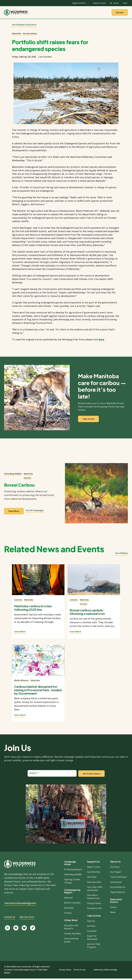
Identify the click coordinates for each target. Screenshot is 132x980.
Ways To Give (94, 868)
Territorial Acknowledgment (20, 904)
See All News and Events (24, 26)
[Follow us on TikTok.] (33, 929)
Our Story (115, 868)
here (102, 341)
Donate (120, 13)
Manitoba (16, 35)
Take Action (77, 13)
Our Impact (115, 873)
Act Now (91, 927)
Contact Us (10, 918)
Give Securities (94, 883)
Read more (14, 512)
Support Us (93, 863)
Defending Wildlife (13, 475)
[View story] (38, 583)
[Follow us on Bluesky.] (24, 929)
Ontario (27, 479)
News (113, 914)
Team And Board (118, 878)
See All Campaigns (36, 512)
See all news (121, 555)
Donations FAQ (94, 910)
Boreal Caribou (30, 35)
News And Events (116, 902)
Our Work (59, 13)
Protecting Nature (73, 871)
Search (116, 3)
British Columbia (72, 904)
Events (113, 909)
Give (91, 13)
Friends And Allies (73, 935)
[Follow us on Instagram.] (7, 929)
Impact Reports (117, 893)
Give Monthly (94, 873)
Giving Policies (94, 905)
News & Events (99, 3)
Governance (116, 883)
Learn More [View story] (20, 633)
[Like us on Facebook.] (16, 929)
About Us (44, 13)
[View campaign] (96, 495)
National (68, 899)
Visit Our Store (27, 918)
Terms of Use (79, 971)
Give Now (92, 878)
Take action (88, 420)
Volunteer (92, 932)
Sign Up (91, 922)
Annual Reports (118, 888)
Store (125, 3)
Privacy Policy (65, 971)
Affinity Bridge (111, 971)
